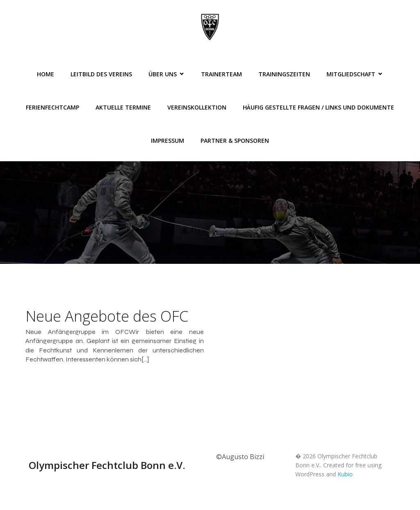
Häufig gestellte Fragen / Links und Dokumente (318, 107)
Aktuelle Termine (123, 107)
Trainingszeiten (284, 74)
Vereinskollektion (197, 107)
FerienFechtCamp (52, 107)
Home (46, 74)
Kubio (345, 474)
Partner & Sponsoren (235, 141)
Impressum (168, 141)
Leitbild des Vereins (101, 74)
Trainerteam (221, 74)
